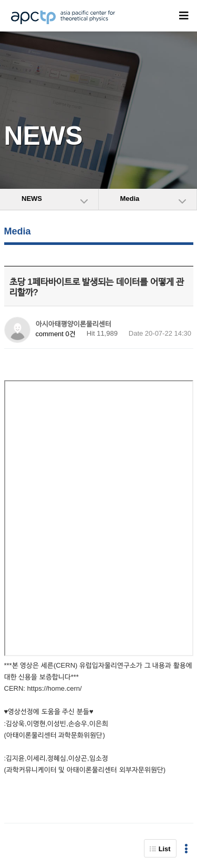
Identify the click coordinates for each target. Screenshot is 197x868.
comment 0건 (56, 334)
